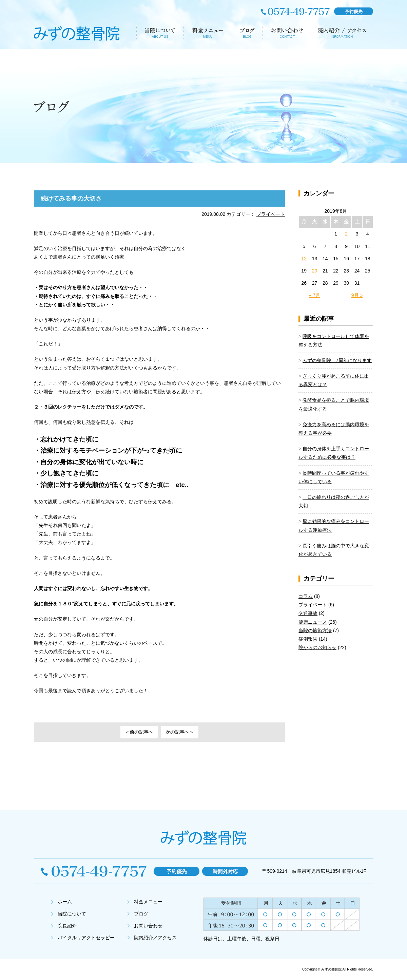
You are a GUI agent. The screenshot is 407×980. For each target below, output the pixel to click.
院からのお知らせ (317, 647)
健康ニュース (313, 622)
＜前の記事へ (139, 732)
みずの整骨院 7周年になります (337, 360)
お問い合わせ (148, 926)
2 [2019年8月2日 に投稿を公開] (346, 234)
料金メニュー (148, 902)
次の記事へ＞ (180, 732)
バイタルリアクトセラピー (86, 938)
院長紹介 (67, 926)
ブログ (141, 914)
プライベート (271, 214)
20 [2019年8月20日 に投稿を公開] (315, 271)
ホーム (65, 902)
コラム (306, 596)
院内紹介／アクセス (155, 938)
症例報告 (308, 639)
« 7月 (315, 295)
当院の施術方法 (315, 630)
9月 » (357, 295)
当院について (72, 914)
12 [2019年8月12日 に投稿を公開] (304, 259)
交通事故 (308, 613)
